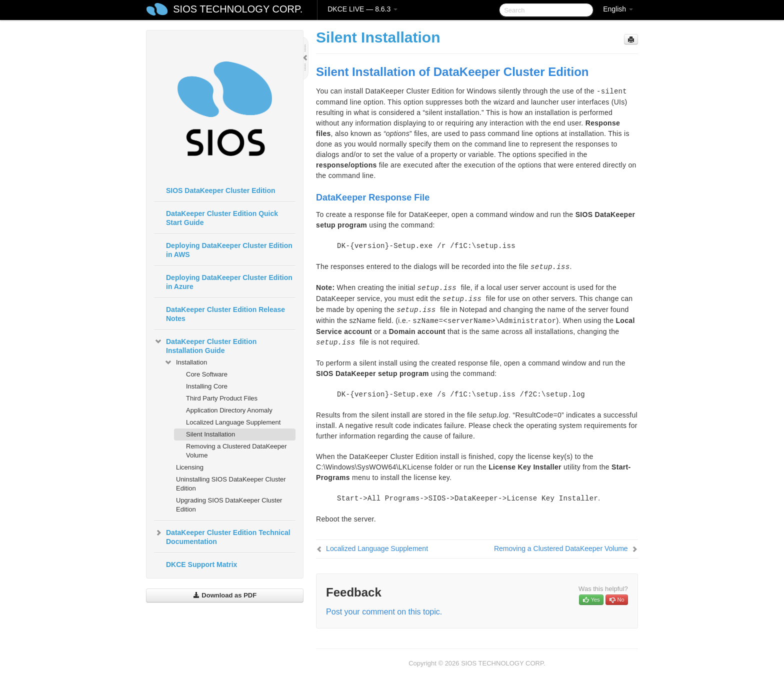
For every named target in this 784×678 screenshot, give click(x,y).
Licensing (190, 467)
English (618, 9)
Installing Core (207, 386)
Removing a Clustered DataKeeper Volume (236, 451)
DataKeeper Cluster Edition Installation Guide (205, 345)
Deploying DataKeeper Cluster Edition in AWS (229, 250)
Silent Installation (210, 434)
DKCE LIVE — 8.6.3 (362, 9)
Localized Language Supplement (233, 422)
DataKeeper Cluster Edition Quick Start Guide (222, 218)
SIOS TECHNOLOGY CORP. (238, 9)
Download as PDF (225, 595)
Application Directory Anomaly (229, 410)
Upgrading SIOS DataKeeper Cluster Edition (229, 505)
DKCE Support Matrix (201, 564)
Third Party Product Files (222, 398)
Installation (185, 362)
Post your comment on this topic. (384, 612)
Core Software (207, 374)
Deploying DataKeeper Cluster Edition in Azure (229, 282)
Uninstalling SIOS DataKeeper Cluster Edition (231, 484)
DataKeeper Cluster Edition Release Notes (225, 314)
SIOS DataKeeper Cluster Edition (221, 190)
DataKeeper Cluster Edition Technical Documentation (222, 536)
